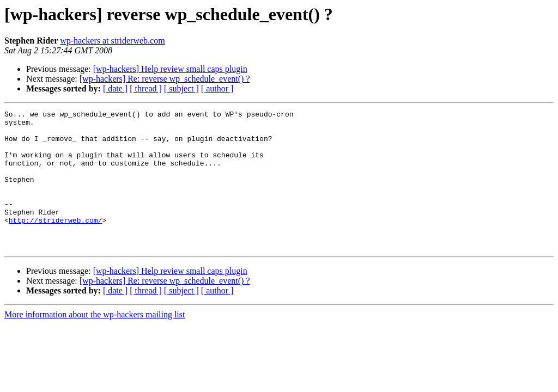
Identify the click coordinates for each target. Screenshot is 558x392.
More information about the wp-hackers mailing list (95, 342)
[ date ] (115, 88)
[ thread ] (146, 88)
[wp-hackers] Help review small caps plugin (170, 69)
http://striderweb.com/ (56, 243)
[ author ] (217, 88)
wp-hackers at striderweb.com (112, 41)
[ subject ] (181, 88)
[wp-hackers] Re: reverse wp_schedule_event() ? (165, 79)
